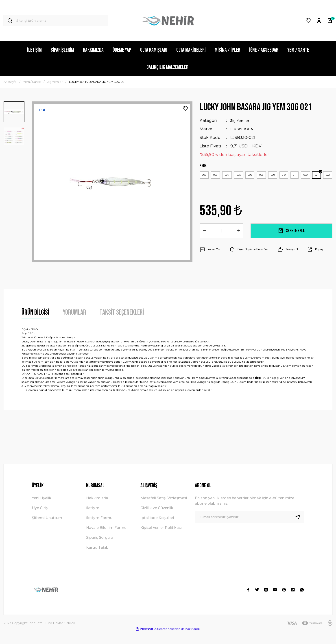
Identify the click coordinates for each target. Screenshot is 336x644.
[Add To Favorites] (185, 109)
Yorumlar (74, 324)
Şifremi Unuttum (47, 529)
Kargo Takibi (98, 559)
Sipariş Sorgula (99, 549)
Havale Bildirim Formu (106, 539)
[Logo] (168, 21)
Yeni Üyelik (42, 510)
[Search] (56, 21)
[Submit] (300, 529)
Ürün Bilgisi (35, 324)
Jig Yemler (241, 120)
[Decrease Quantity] (205, 243)
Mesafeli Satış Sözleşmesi (164, 510)
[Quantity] (221, 243)
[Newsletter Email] (250, 529)
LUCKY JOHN (243, 129)
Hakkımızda (97, 510)
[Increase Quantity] (238, 243)
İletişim (93, 520)
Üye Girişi (40, 520)
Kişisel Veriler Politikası (161, 539)
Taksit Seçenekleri (122, 324)
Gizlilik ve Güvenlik (157, 520)
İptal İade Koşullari (157, 529)
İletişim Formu (99, 529)
